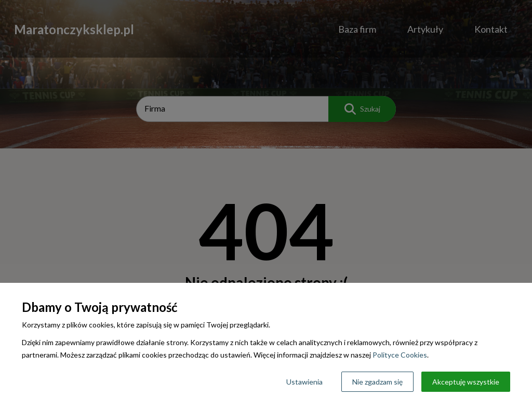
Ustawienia (304, 382)
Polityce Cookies (400, 355)
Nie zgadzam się (377, 382)
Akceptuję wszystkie (466, 382)
